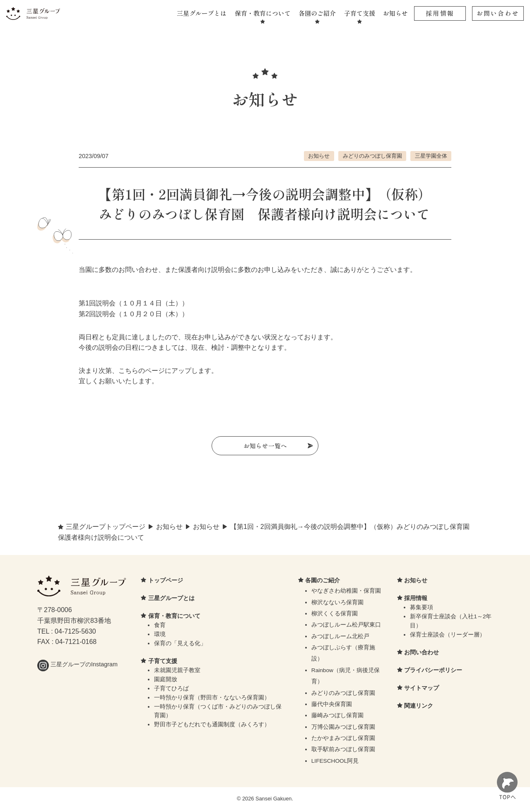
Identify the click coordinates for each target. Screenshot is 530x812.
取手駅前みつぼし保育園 (343, 751)
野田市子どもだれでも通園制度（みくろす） (212, 726)
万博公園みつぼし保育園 (343, 729)
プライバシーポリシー (433, 672)
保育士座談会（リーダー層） (448, 636)
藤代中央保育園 (332, 706)
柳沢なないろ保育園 (337, 604)
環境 (160, 636)
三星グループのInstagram (77, 666)
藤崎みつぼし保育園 (337, 717)
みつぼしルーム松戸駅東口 (346, 626)
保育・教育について (263, 13)
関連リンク (419, 707)
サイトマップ (422, 689)
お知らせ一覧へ (265, 446)
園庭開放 (166, 681)
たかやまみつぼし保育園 (343, 740)
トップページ (166, 582)
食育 (160, 627)
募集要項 (422, 609)
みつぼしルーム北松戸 (340, 638)
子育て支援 (360, 13)
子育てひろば (171, 690)
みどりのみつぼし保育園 (372, 156)
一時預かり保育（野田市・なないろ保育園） (212, 699)
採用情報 (440, 13)
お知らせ (395, 13)
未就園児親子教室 (177, 672)
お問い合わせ (498, 13)
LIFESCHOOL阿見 (335, 763)
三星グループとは (202, 13)
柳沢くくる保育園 (335, 615)
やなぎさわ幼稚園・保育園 (346, 592)
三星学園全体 (431, 156)
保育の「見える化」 (180, 645)
